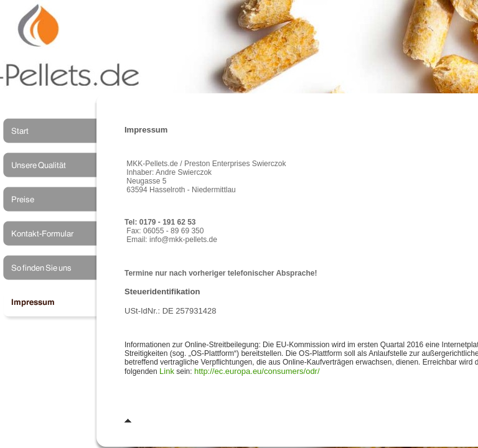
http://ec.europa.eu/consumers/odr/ (257, 371)
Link (167, 371)
